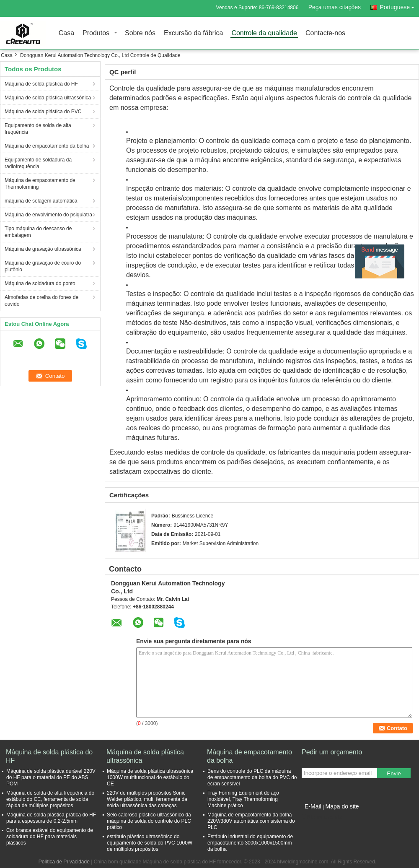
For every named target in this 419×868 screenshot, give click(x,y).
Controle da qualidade (264, 33)
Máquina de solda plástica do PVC (43, 112)
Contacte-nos (325, 33)
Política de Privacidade (64, 862)
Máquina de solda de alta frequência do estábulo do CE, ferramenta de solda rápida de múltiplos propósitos (50, 799)
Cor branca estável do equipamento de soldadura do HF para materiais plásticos (50, 837)
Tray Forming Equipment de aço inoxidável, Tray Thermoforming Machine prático (243, 799)
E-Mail (313, 806)
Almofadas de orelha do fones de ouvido (41, 301)
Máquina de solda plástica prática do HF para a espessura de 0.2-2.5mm (51, 818)
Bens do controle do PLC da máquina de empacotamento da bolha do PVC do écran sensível (252, 777)
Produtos (96, 33)
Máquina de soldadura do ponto (40, 283)
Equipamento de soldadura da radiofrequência (38, 163)
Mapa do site (342, 806)
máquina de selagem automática (41, 201)
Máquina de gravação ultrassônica (43, 249)
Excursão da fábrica (193, 33)
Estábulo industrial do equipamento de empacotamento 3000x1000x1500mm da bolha (250, 843)
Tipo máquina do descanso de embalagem (38, 232)
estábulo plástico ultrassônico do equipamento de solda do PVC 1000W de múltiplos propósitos (150, 843)
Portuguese (399, 6)
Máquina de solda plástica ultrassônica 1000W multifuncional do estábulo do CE (150, 777)
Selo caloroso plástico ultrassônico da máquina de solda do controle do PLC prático (149, 821)
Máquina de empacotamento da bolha (47, 146)
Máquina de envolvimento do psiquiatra (48, 215)
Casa (66, 33)
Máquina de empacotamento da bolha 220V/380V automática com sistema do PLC (251, 821)
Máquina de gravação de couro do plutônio (43, 266)
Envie (394, 773)
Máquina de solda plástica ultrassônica (48, 98)
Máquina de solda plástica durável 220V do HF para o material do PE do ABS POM (51, 777)
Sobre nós (140, 33)
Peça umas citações (335, 7)
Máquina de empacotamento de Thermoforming (40, 184)
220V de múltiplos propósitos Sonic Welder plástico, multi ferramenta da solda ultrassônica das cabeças (147, 799)
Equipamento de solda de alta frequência (38, 129)
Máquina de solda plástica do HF (41, 84)
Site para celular (322, 817)
